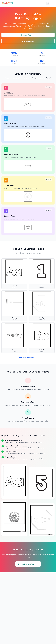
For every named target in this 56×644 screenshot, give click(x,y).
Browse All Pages (28, 35)
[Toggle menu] (53, 3)
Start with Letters (28, 41)
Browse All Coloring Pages (28, 564)
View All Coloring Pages (28, 357)
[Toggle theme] (48, 3)
